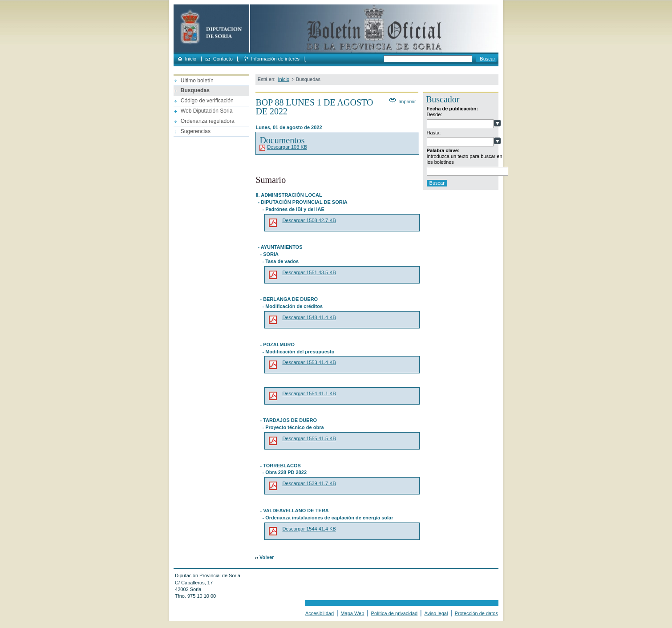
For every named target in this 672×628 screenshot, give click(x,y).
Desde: (435, 114)
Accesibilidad (320, 613)
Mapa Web (352, 613)
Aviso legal (436, 613)
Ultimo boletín (197, 81)
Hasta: (434, 133)
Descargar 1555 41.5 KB (309, 438)
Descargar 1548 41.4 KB (309, 317)
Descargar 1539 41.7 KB (309, 483)
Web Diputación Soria (207, 111)
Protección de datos (476, 613)
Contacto (223, 59)
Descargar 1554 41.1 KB (309, 393)
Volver (267, 557)
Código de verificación (207, 101)
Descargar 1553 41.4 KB (309, 362)
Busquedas (195, 90)
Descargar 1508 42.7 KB (309, 220)
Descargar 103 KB (287, 147)
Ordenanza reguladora (208, 121)
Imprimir (407, 101)
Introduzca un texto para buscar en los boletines (465, 159)
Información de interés (275, 59)
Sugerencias (196, 131)
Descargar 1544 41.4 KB (309, 529)
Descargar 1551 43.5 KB (309, 272)
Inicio (191, 59)
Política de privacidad (395, 613)
